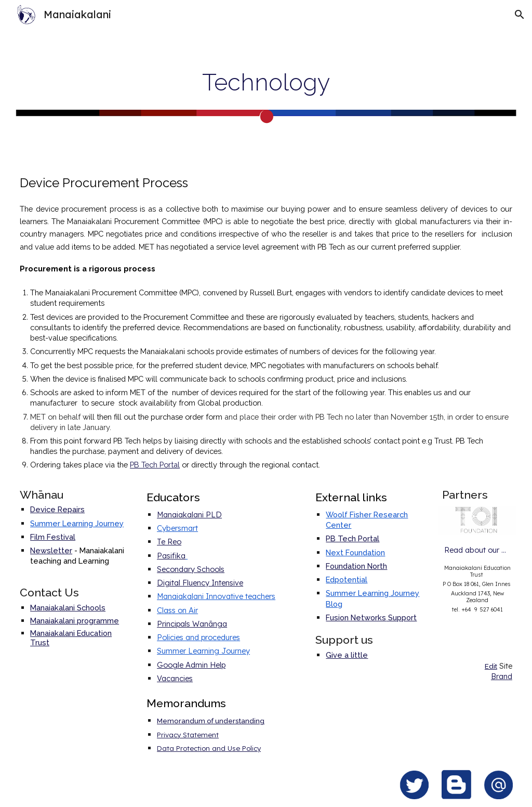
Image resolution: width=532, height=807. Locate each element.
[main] (266, 82)
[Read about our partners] (477, 550)
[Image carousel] (477, 520)
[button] (520, 15)
